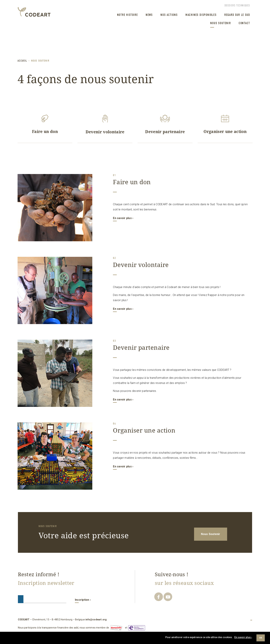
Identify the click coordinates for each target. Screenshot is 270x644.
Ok (261, 638)
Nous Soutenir (220, 23)
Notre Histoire (128, 15)
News (149, 15)
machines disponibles (201, 15)
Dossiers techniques (237, 6)
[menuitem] (126, 15)
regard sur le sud (237, 15)
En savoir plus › (123, 218)
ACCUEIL (22, 61)
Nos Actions (169, 15)
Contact (244, 23)
